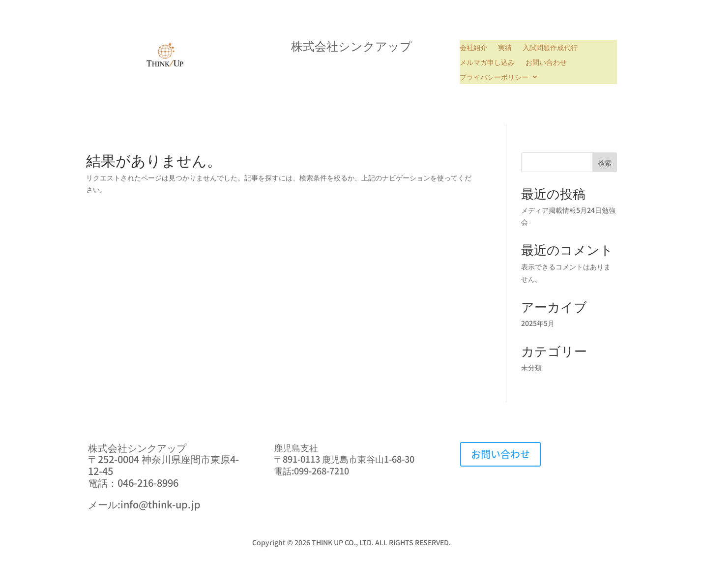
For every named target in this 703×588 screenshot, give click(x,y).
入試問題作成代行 (550, 48)
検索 (605, 163)
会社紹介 (473, 48)
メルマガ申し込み (487, 63)
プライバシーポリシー (494, 77)
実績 (505, 48)
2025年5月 (538, 323)
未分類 (531, 367)
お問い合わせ (546, 63)
